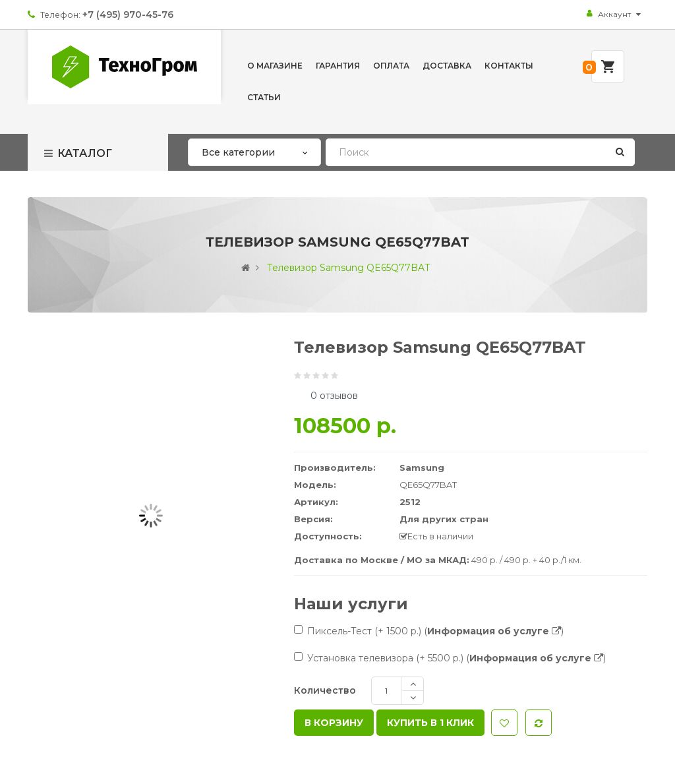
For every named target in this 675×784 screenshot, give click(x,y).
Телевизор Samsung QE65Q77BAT (348, 268)
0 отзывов (334, 396)
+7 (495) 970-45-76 (128, 15)
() (494, 631)
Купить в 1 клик (430, 723)
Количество (325, 690)
